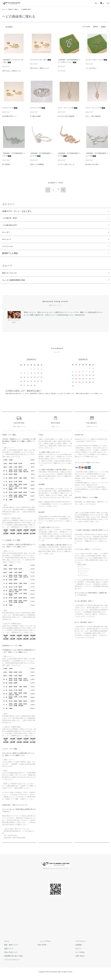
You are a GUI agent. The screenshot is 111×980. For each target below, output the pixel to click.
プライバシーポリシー (10, 963)
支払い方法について (9, 956)
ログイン (76, 952)
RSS (39, 948)
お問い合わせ (78, 960)
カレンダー (7, 233)
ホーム (4, 9)
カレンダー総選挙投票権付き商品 (17, 283)
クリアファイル (9, 248)
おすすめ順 (86, 27)
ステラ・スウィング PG (95, 108)
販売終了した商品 (14, 9)
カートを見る (78, 956)
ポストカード (8, 240)
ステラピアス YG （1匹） (40, 60)
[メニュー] (108, 3)
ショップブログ (43, 945)
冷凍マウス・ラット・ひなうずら (17, 210)
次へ (62, 189)
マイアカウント (79, 945)
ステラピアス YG (10, 108)
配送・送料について (9, 948)
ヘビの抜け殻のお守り (12, 225)
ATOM (44, 948)
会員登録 (76, 948)
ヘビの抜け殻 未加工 (12, 217)
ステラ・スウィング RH (68, 108)
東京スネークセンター (12, 276)
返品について (7, 952)
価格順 (95, 27)
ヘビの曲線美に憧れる (29, 9)
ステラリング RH (38, 108)
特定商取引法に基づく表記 (11, 960)
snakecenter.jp (79, 319)
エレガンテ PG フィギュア (96, 60)
